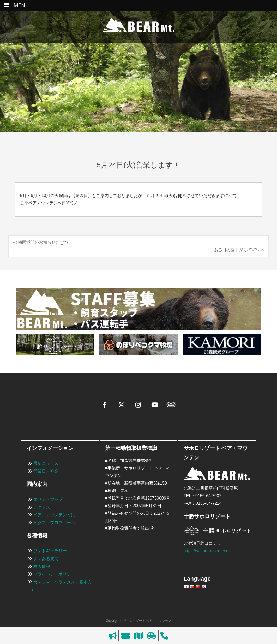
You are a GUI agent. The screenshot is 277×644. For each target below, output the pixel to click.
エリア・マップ (48, 499)
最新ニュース (46, 463)
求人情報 (42, 567)
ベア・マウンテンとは (54, 515)
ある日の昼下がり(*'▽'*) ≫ (239, 250)
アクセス (42, 507)
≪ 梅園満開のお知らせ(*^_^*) (40, 242)
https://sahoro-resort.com (207, 551)
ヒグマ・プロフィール (54, 523)
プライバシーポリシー (54, 574)
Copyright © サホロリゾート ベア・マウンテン (138, 621)
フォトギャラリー (50, 551)
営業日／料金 (46, 471)
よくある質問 (46, 559)
